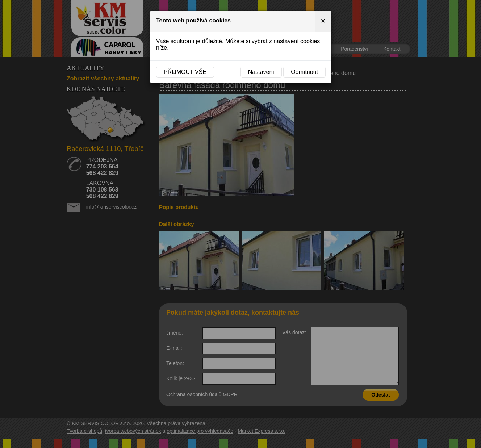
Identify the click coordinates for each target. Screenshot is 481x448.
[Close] (323, 21)
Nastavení (261, 72)
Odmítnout (304, 72)
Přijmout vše (185, 72)
